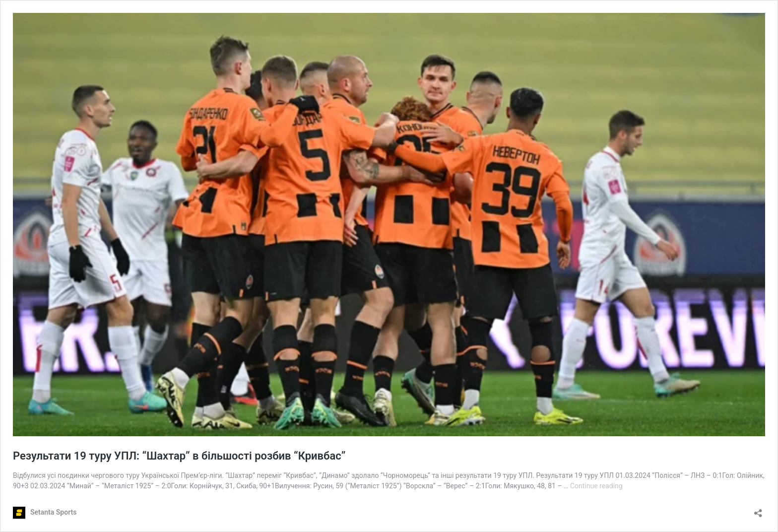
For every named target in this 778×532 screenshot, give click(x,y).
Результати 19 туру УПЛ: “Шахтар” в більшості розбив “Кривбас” (179, 456)
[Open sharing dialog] (758, 510)
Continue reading (596, 486)
